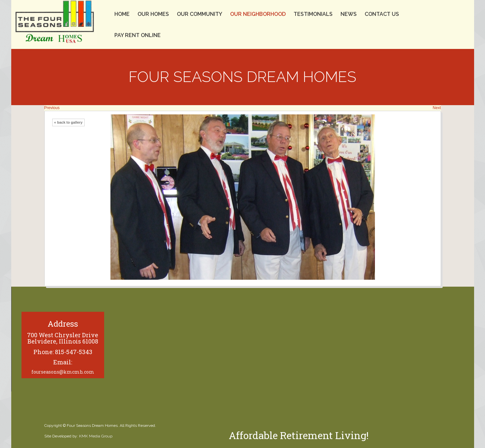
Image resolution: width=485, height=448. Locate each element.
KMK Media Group (96, 436)
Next (437, 108)
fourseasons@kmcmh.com (63, 372)
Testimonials (313, 14)
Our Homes (153, 14)
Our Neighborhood (258, 14)
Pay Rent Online (138, 35)
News (349, 14)
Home (122, 14)
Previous (52, 108)
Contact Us (382, 14)
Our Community (200, 14)
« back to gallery (68, 122)
